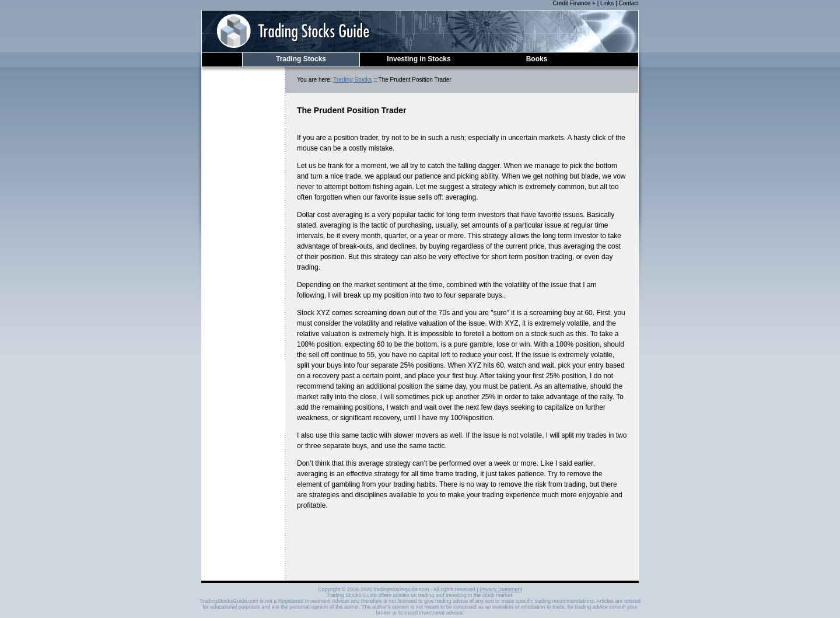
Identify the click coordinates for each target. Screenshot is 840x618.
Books (537, 59)
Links (607, 3)
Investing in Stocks (419, 59)
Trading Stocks (301, 59)
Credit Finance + (574, 3)
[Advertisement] (243, 253)
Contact (629, 3)
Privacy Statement (501, 589)
